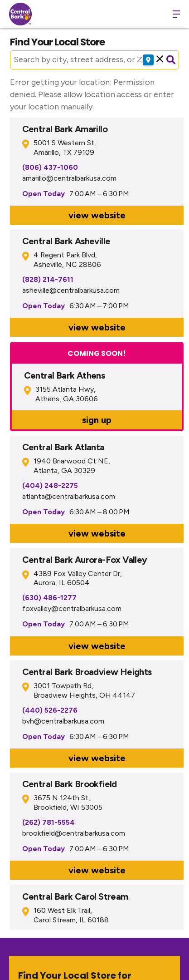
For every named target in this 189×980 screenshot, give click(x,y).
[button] (160, 60)
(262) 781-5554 (48, 822)
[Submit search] (171, 60)
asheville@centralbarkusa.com (71, 290)
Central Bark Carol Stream (75, 896)
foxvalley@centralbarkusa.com (72, 608)
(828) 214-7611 (48, 279)
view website (97, 215)
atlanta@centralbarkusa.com (69, 496)
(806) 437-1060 (50, 167)
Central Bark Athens (65, 375)
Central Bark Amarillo (65, 129)
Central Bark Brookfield (70, 784)
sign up (97, 420)
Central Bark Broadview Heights (87, 672)
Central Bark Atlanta (63, 447)
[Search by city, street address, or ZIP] (83, 60)
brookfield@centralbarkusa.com (74, 833)
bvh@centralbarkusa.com (63, 721)
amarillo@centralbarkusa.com (69, 178)
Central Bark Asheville (66, 241)
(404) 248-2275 (50, 485)
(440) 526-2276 (50, 710)
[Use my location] (148, 60)
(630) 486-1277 (49, 598)
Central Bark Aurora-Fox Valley (85, 560)
